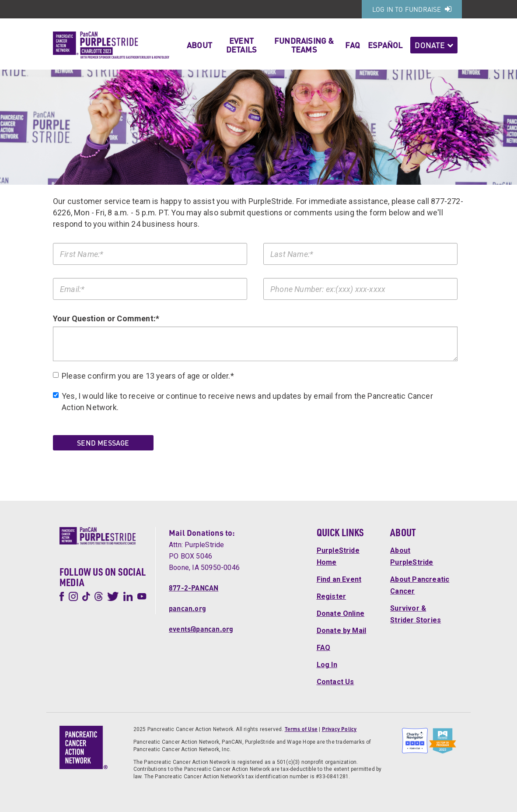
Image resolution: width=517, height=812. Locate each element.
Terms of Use (301, 729)
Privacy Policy (339, 729)
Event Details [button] (241, 45)
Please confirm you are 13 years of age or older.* (143, 376)
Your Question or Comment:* (106, 318)
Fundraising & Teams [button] (304, 45)
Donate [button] (434, 45)
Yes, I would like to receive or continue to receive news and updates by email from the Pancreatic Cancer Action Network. (243, 402)
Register (332, 596)
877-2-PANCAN (194, 588)
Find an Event (339, 579)
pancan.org (187, 608)
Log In (327, 665)
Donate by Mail (342, 631)
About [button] (199, 45)
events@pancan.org (201, 629)
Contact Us (335, 682)
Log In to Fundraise (412, 9)
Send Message (103, 443)
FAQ (353, 45)
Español (385, 45)
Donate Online (341, 613)
